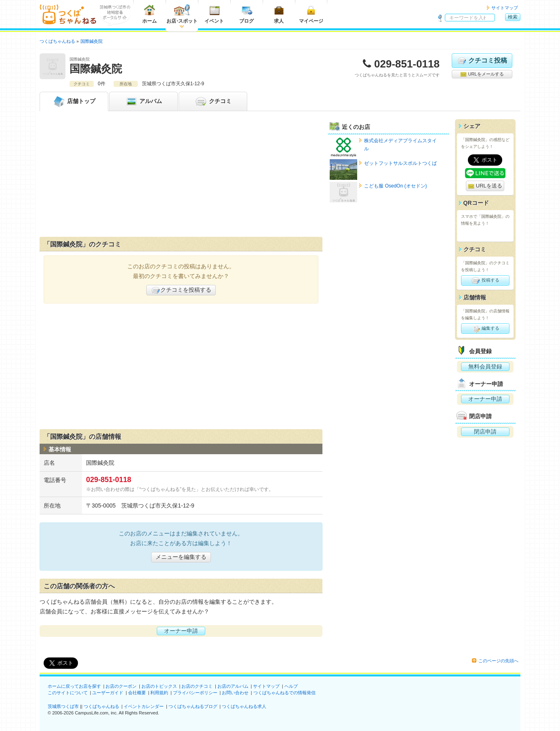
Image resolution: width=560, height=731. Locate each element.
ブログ (246, 14)
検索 (513, 17)
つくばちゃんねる (101, 706)
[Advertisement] (181, 176)
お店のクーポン (121, 686)
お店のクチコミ (197, 686)
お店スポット (182, 14)
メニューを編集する (181, 557)
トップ (74, 101)
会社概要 (137, 693)
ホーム (149, 14)
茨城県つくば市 (63, 706)
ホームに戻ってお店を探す (74, 686)
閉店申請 (485, 432)
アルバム (143, 101)
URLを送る (485, 186)
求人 (279, 14)
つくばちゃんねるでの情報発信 (284, 693)
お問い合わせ (235, 693)
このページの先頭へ (498, 661)
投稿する (485, 280)
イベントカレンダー (144, 706)
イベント (214, 14)
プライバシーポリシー (195, 693)
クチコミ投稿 (482, 61)
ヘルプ (291, 686)
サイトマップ (505, 8)
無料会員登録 (485, 367)
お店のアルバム (233, 686)
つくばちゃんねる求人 (244, 706)
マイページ (311, 14)
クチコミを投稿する (181, 290)
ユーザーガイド (108, 693)
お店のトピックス (159, 686)
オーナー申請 (181, 631)
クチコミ (213, 101)
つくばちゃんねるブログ (193, 706)
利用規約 (159, 693)
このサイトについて (68, 693)
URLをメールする (482, 74)
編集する (485, 329)
